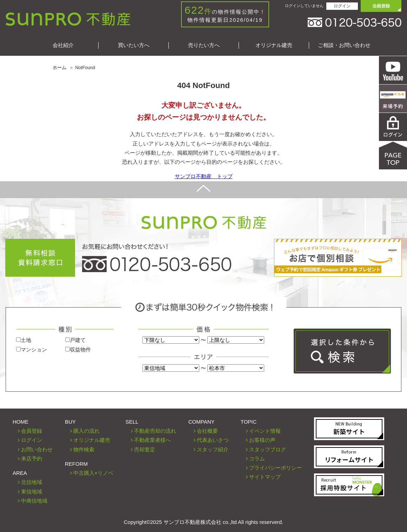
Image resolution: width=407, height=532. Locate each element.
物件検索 (84, 449)
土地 (24, 340)
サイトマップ (265, 477)
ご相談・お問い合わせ (344, 45)
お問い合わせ (37, 449)
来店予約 (32, 459)
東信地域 (32, 491)
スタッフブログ (268, 449)
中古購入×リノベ (93, 473)
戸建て (75, 340)
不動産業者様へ (152, 440)
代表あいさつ (213, 440)
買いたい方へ (134, 45)
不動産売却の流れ (155, 431)
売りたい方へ (204, 45)
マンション (32, 349)
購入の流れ (86, 431)
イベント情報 (265, 431)
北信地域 (32, 482)
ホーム (59, 68)
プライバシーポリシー (275, 468)
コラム (257, 459)
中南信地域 (34, 501)
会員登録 (32, 431)
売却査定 (145, 449)
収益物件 (78, 349)
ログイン (342, 6)
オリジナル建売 (274, 45)
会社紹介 (63, 45)
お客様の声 (262, 440)
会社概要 (207, 431)
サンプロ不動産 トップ (204, 176)
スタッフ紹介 (213, 449)
